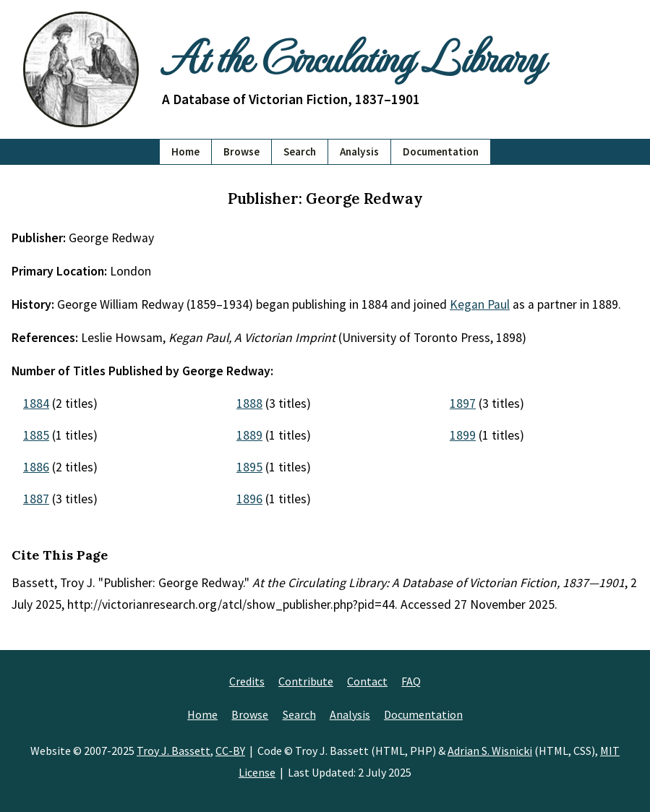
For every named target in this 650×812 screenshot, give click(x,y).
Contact (367, 681)
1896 (249, 499)
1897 (463, 403)
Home (185, 151)
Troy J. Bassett (174, 751)
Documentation (441, 151)
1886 (36, 467)
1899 (463, 435)
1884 (36, 403)
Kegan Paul (480, 304)
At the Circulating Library (353, 56)
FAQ (411, 681)
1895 (249, 467)
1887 (36, 499)
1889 (249, 435)
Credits (247, 681)
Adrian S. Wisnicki (490, 751)
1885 (36, 435)
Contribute (306, 681)
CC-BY (230, 751)
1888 (249, 403)
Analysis (359, 151)
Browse (241, 151)
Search (300, 151)
